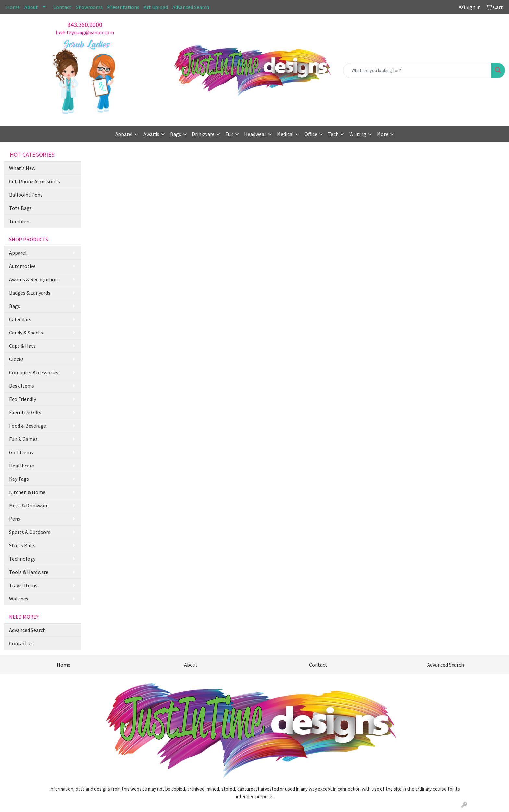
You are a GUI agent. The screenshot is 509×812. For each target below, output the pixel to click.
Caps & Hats (22, 346)
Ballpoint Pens (26, 195)
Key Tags (19, 479)
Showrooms (89, 7)
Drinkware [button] (203, 134)
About (31, 7)
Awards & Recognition (33, 279)
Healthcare (22, 466)
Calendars (20, 319)
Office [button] (311, 134)
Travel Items (23, 585)
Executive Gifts (25, 412)
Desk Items (22, 386)
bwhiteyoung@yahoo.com (85, 32)
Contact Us (21, 643)
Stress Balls (22, 545)
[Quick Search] (417, 70)
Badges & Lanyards (30, 293)
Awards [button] (151, 134)
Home (13, 7)
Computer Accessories (34, 372)
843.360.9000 (85, 24)
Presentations (123, 7)
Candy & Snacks (26, 333)
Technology (22, 559)
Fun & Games (23, 439)
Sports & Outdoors (30, 532)
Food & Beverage (28, 426)
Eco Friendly (23, 399)
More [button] (383, 134)
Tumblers (20, 221)
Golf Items (21, 452)
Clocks (16, 359)
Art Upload (156, 7)
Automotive (22, 266)
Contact (62, 7)
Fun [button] (229, 134)
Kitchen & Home (27, 492)
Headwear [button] (255, 134)
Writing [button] (358, 134)
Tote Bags (20, 208)
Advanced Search (191, 7)
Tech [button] (333, 134)
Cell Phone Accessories (35, 181)
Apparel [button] (124, 134)
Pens (15, 519)
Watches (19, 599)
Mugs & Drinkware (29, 505)
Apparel (18, 253)
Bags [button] (176, 134)
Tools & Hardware (29, 572)
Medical (285, 134)
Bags (15, 306)
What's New (22, 168)
